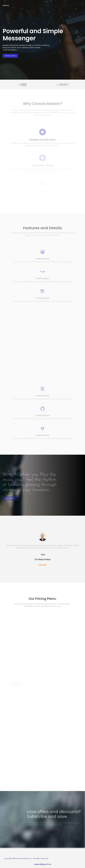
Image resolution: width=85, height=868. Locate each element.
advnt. (6, 5)
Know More (10, 56)
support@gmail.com (43, 864)
